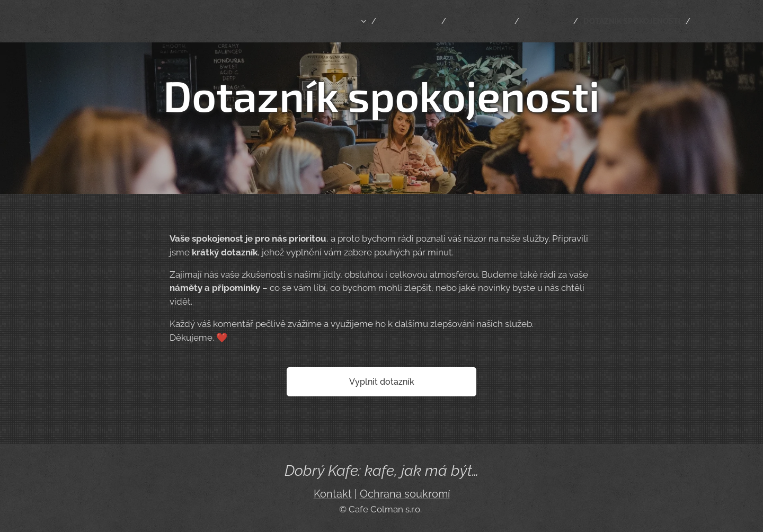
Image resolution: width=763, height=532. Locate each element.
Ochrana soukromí (405, 494)
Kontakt (333, 494)
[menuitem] (312, 21)
